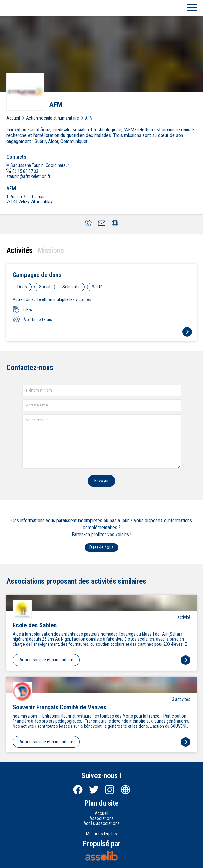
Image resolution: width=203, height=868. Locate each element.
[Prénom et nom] (102, 390)
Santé (97, 287)
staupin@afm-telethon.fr (28, 176)
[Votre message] (102, 441)
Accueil (13, 118)
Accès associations (101, 823)
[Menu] (192, 8)
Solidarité (71, 287)
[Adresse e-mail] (102, 405)
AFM (89, 118)
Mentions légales (101, 834)
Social (45, 287)
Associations (101, 818)
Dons (22, 287)
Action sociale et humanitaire (52, 118)
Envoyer (101, 481)
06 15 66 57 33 (22, 171)
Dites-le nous (101, 547)
